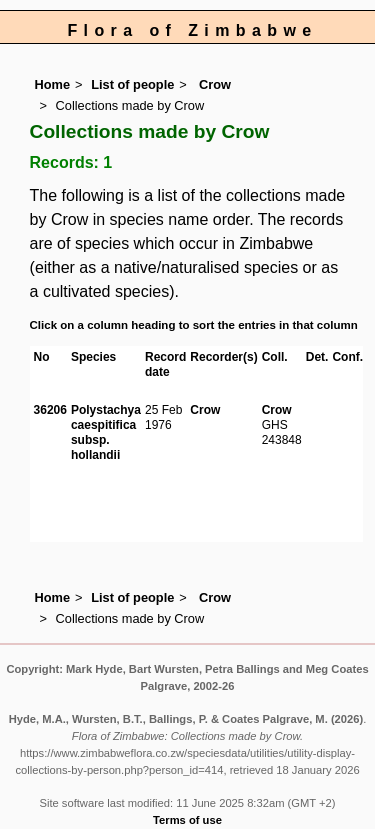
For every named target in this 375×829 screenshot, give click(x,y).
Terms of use (187, 820)
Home (53, 84)
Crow (213, 84)
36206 (50, 410)
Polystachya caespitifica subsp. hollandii (106, 432)
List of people (132, 84)
